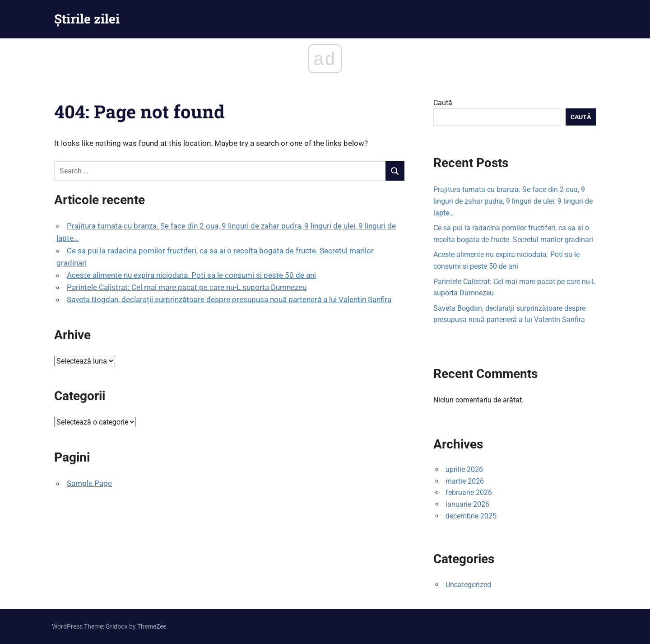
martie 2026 (465, 481)
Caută (443, 103)
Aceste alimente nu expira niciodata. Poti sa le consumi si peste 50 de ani (191, 275)
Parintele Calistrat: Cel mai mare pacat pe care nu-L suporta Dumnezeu (187, 287)
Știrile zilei (87, 19)
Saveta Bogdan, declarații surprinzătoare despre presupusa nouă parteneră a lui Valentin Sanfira (229, 299)
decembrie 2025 (471, 516)
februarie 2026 (469, 492)
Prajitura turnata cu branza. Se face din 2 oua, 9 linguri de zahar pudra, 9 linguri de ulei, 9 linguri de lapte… (513, 201)
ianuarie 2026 (467, 504)
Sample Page (89, 483)
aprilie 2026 (464, 469)
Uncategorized (468, 585)
